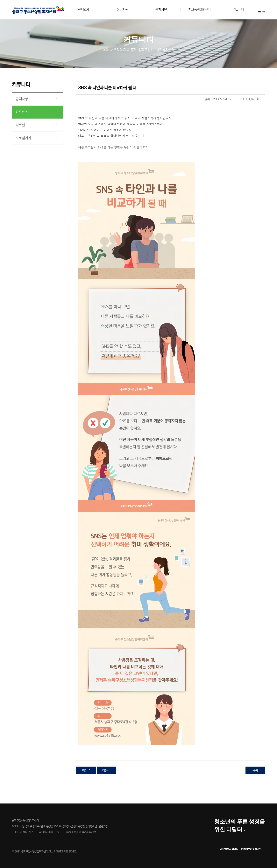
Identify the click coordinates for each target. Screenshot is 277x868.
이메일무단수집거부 (251, 849)
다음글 (106, 770)
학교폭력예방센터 (200, 10)
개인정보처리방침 (229, 849)
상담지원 (122, 10)
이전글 (86, 770)
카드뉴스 (22, 112)
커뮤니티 (238, 10)
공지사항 (22, 99)
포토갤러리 (24, 138)
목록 (255, 770)
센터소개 (84, 10)
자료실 (21, 125)
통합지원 (161, 10)
